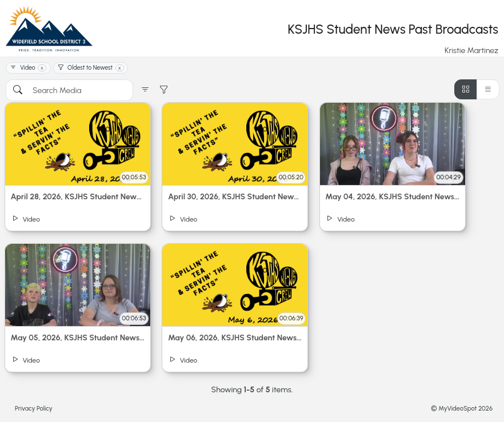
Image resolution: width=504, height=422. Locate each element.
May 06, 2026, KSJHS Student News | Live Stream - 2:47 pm (235, 338)
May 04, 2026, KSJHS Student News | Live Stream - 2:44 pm (392, 197)
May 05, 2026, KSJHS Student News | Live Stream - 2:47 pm (78, 338)
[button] (145, 90)
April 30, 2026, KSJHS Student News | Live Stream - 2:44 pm (235, 197)
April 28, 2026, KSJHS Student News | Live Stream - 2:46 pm (78, 197)
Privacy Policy (34, 408)
